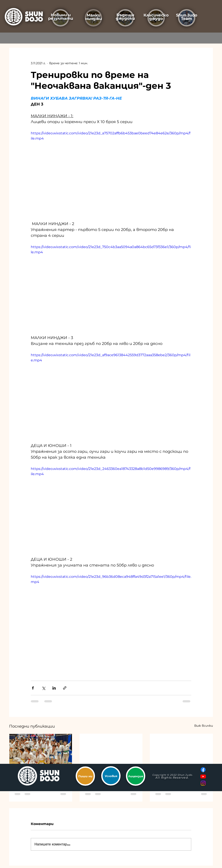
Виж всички (204, 726)
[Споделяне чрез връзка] (65, 688)
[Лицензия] (136, 776)
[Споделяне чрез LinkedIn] (54, 688)
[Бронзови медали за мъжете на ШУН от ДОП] (111, 751)
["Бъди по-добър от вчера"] (181, 751)
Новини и (61, 15)
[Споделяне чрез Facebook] (33, 688)
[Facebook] (203, 770)
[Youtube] (203, 776)
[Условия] (111, 776)
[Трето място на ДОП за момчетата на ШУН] (41, 751)
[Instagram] (203, 783)
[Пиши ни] (85, 776)
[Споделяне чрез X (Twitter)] (43, 688)
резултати (61, 18)
